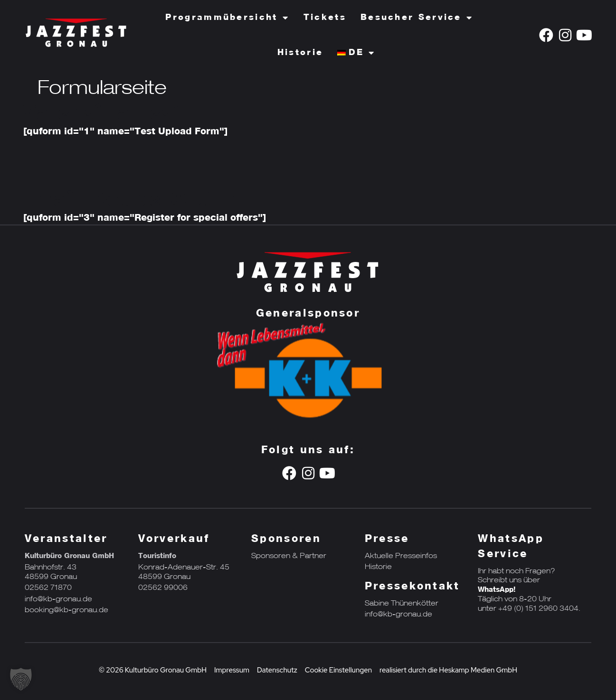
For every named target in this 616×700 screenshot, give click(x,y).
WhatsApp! (497, 590)
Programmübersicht (227, 18)
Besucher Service (417, 18)
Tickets (325, 18)
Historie (300, 53)
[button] (21, 679)
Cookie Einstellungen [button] (338, 670)
